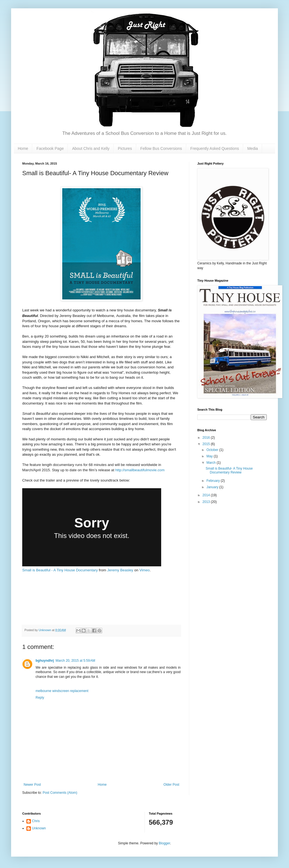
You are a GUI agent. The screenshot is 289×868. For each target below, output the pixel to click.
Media (253, 148)
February (214, 481)
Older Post (171, 785)
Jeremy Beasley (120, 570)
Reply (40, 698)
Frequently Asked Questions (215, 148)
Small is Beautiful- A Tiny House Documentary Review (229, 470)
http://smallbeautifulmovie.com (140, 470)
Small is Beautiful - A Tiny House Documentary (60, 570)
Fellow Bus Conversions (161, 148)
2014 (207, 495)
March (212, 463)
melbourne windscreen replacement (62, 691)
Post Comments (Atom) (60, 793)
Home (23, 148)
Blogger (164, 843)
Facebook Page (50, 148)
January (213, 487)
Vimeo (144, 570)
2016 (207, 438)
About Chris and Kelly (91, 148)
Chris (36, 821)
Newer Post (32, 785)
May (210, 456)
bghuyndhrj (45, 661)
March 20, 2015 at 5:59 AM (75, 661)
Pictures (125, 148)
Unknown (39, 828)
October (213, 450)
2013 (207, 502)
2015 (207, 444)
